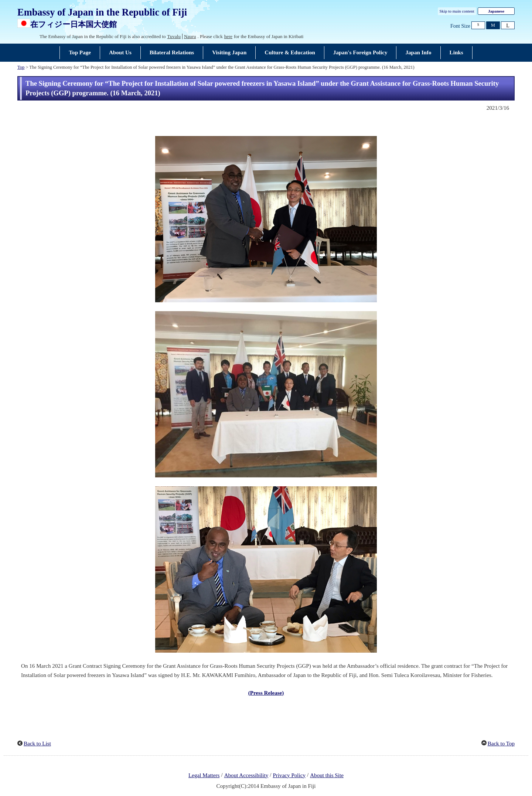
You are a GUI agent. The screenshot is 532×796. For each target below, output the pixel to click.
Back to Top (501, 744)
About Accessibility (246, 775)
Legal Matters (204, 775)
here (228, 36)
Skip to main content (457, 11)
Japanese (496, 11)
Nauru (190, 36)
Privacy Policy (289, 775)
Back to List (37, 744)
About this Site (327, 775)
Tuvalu (174, 36)
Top (21, 67)
